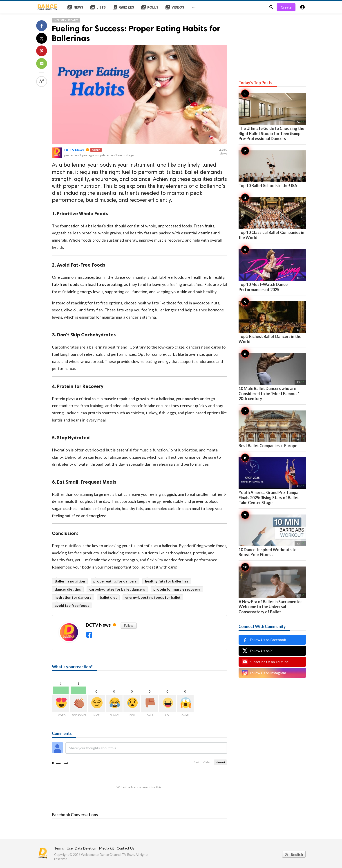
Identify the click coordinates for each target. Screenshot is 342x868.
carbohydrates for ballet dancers (117, 589)
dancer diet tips (68, 589)
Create (286, 7)
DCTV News (74, 150)
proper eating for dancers (115, 581)
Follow (129, 625)
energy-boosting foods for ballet (153, 597)
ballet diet (108, 597)
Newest (220, 762)
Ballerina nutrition (70, 581)
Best (196, 762)
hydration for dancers (73, 597)
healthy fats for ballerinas (167, 581)
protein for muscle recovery (177, 589)
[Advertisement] (272, 42)
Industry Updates (66, 20)
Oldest (207, 762)
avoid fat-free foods (72, 605)
